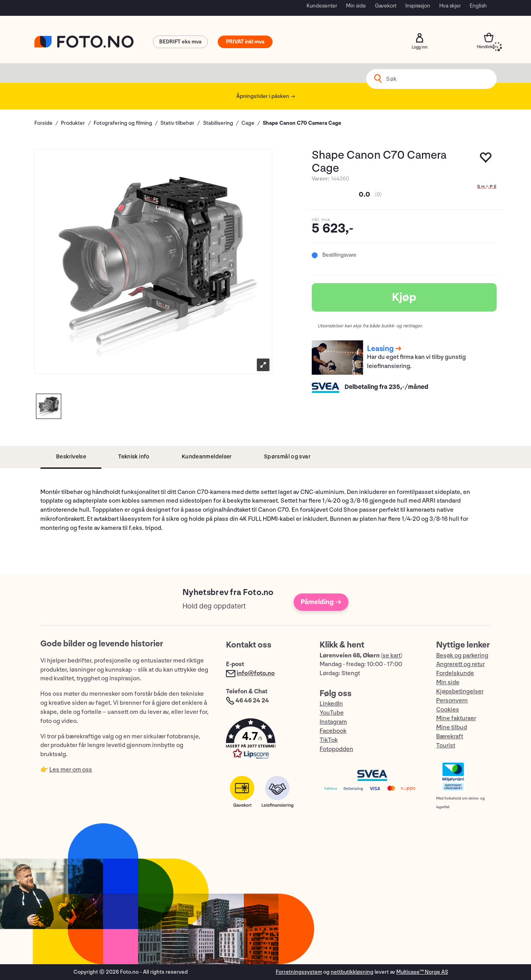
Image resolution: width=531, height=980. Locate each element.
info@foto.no (256, 673)
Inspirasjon (418, 6)
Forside (43, 123)
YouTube (332, 713)
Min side (356, 6)
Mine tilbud (452, 727)
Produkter (73, 123)
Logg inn (420, 38)
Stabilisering (218, 123)
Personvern (452, 701)
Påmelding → (321, 602)
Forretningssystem (299, 972)
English (478, 6)
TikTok (329, 740)
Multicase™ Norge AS (422, 972)
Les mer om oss (71, 770)
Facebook (333, 731)
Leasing (380, 349)
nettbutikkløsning (352, 972)
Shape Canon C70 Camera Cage (302, 123)
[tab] (71, 457)
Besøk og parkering (462, 656)
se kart (392, 656)
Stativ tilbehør (177, 123)
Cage (248, 123)
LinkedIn (331, 704)
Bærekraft (450, 737)
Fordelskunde (455, 673)
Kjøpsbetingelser (460, 692)
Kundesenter (322, 6)
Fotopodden (336, 749)
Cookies (448, 710)
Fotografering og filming (123, 123)
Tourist (446, 746)
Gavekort (386, 6)
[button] (265, 741)
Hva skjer (450, 6)
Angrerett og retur (460, 664)
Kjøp (404, 297)
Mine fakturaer (456, 718)
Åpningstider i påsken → (266, 96)
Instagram (333, 722)
